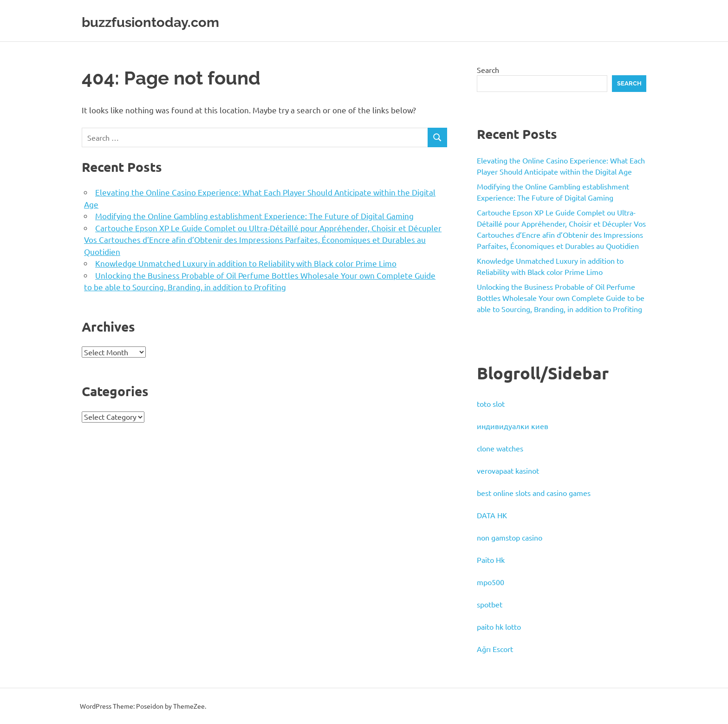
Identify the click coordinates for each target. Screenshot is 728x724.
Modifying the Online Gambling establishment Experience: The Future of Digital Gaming (254, 216)
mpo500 (491, 582)
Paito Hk (491, 560)
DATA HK (492, 515)
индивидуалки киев (513, 426)
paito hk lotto (499, 626)
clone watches (500, 448)
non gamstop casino (510, 537)
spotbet (490, 604)
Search (488, 70)
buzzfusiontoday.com (172, 21)
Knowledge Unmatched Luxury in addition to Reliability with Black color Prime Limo (246, 263)
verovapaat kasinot (508, 470)
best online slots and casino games (534, 493)
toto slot (491, 404)
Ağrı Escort (495, 649)
